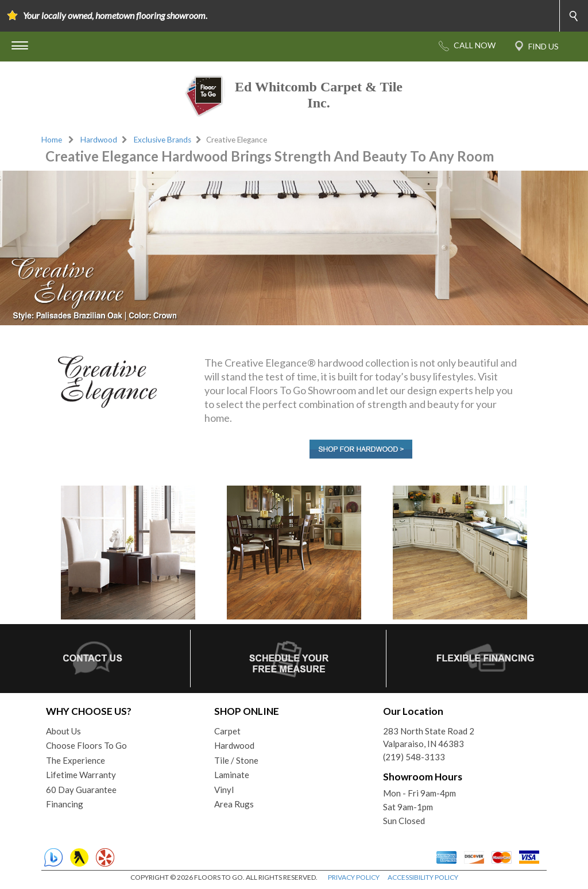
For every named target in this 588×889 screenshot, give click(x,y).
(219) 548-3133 (414, 757)
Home (52, 140)
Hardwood (99, 140)
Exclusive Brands (163, 140)
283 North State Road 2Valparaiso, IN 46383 (429, 738)
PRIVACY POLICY (354, 877)
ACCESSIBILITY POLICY (423, 877)
